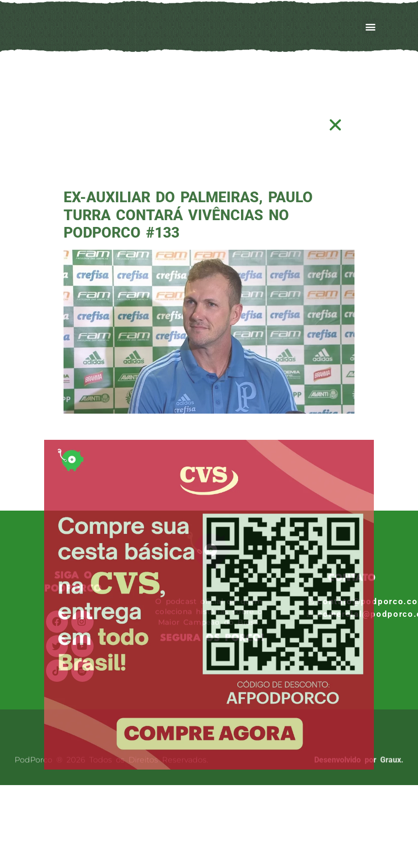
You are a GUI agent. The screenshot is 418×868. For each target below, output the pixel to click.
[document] (209, 434)
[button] (336, 125)
